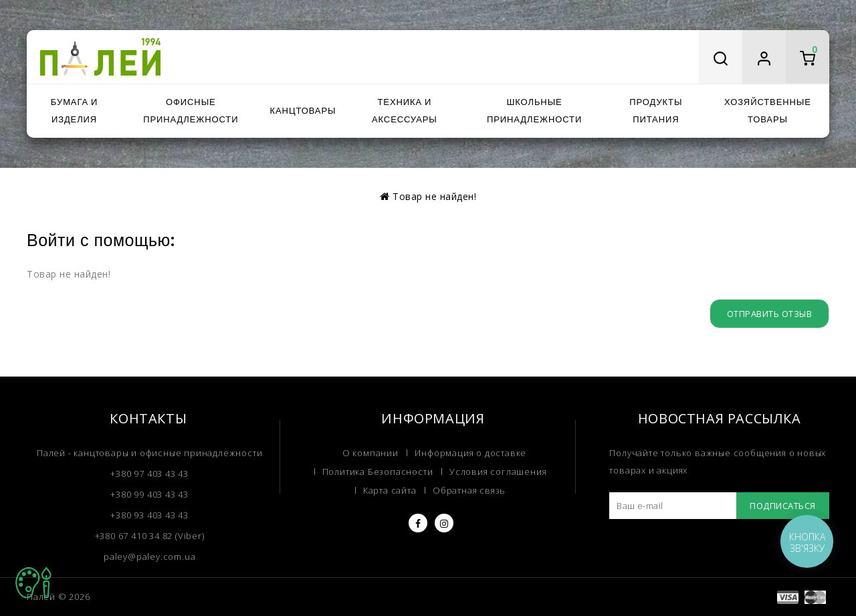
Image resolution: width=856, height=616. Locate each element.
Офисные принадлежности (191, 111)
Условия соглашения (498, 472)
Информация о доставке (470, 453)
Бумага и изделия (74, 111)
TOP (33, 583)
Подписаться (783, 506)
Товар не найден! (434, 196)
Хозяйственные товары (768, 111)
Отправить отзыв (770, 314)
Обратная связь (469, 490)
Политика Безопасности (378, 472)
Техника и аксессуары (405, 111)
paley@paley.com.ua (149, 556)
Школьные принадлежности (534, 111)
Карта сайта (390, 490)
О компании (370, 453)
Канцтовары (303, 111)
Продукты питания (656, 111)
